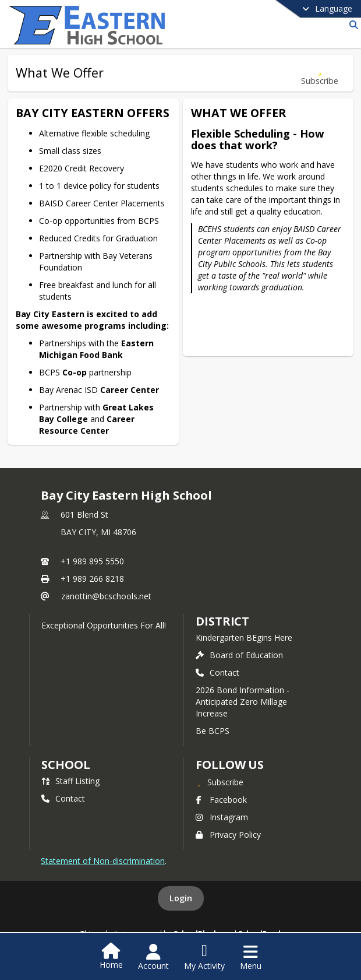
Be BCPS (213, 731)
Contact (217, 672)
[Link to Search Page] (351, 25)
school (66, 765)
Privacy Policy (228, 835)
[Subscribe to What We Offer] (320, 73)
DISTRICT (222, 621)
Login (181, 898)
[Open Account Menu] (153, 957)
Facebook (221, 800)
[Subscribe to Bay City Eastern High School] (220, 782)
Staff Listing (70, 781)
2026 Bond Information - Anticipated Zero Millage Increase (243, 702)
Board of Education (239, 655)
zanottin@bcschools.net (106, 596)
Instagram (222, 817)
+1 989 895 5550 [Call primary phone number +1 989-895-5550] (92, 561)
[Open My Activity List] (204, 957)
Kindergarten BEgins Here (244, 637)
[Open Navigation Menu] (251, 957)
